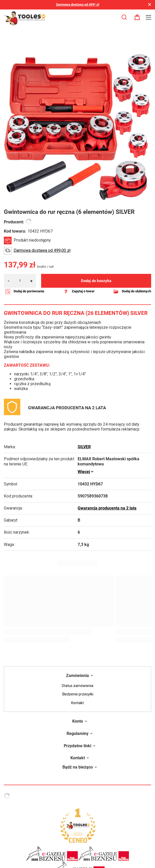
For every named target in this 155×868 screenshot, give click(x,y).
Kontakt (77, 703)
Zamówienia (77, 676)
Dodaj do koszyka (96, 281)
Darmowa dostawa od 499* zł (78, 4)
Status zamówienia (77, 686)
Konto (78, 721)
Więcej (84, 472)
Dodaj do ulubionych (136, 291)
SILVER (84, 447)
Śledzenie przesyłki (78, 694)
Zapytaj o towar (83, 291)
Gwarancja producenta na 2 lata (107, 508)
